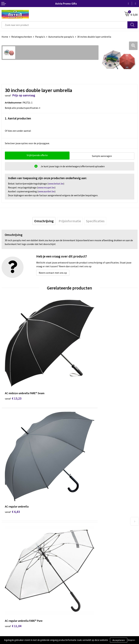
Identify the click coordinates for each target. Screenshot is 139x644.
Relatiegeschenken (22, 37)
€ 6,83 (80, 369)
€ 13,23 (13, 369)
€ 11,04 (13, 455)
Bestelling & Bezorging (14, 565)
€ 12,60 (81, 455)
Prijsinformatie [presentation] (70, 220)
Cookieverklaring (80, 565)
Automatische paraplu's (61, 37)
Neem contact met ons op (53, 272)
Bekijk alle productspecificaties (23, 108)
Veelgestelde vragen (82, 523)
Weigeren (131, 640)
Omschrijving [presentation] (44, 220)
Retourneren (8, 574)
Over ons (76, 513)
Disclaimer (77, 574)
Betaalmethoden (11, 570)
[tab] (44, 220)
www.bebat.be (56, 183)
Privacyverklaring (80, 570)
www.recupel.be (46, 187)
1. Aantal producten (18, 118)
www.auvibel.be (46, 191)
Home (5, 37)
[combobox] (65, 25)
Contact (6, 560)
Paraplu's (40, 37)
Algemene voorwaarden (84, 560)
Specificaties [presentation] (95, 220)
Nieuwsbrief (78, 518)
